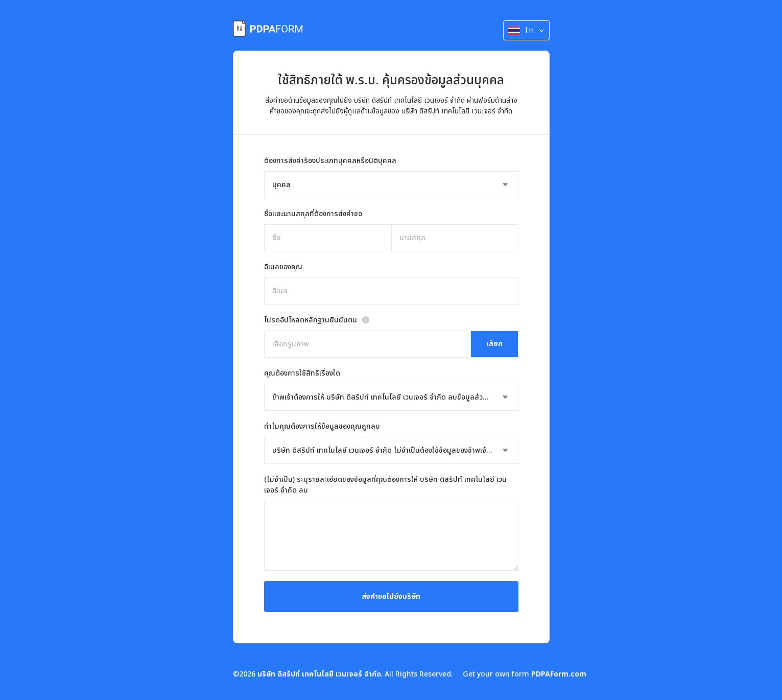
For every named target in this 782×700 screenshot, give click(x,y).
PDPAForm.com (559, 674)
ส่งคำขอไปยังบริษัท (391, 597)
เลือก (494, 344)
